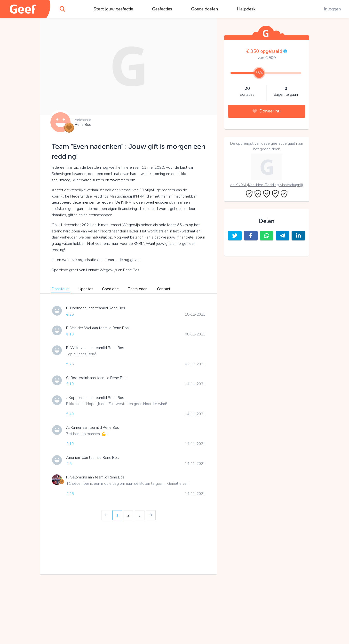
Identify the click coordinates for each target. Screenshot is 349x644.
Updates (86, 289)
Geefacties (162, 9)
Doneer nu (267, 111)
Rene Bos (83, 125)
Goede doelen (205, 9)
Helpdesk (246, 9)
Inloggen (332, 9)
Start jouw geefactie (113, 9)
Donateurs (61, 289)
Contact (164, 289)
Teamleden (138, 289)
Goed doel (111, 289)
